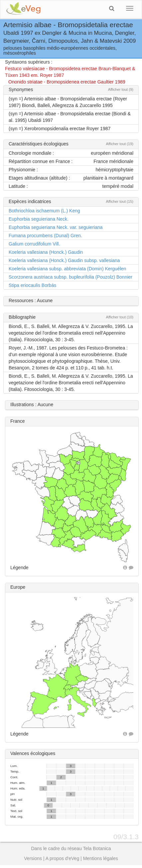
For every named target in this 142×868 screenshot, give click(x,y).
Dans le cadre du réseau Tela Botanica (71, 848)
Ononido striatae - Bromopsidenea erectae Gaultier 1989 (67, 82)
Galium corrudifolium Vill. (34, 244)
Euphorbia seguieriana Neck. (39, 219)
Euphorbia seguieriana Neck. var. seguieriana (56, 227)
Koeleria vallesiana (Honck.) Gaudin (46, 252)
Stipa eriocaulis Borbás (32, 285)
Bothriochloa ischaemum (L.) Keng (44, 211)
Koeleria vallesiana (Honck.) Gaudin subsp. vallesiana (64, 260)
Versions (33, 858)
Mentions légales (101, 858)
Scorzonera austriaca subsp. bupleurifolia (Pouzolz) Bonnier (71, 277)
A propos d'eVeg (63, 858)
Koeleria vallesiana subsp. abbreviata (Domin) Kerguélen (67, 269)
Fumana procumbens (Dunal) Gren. (45, 236)
